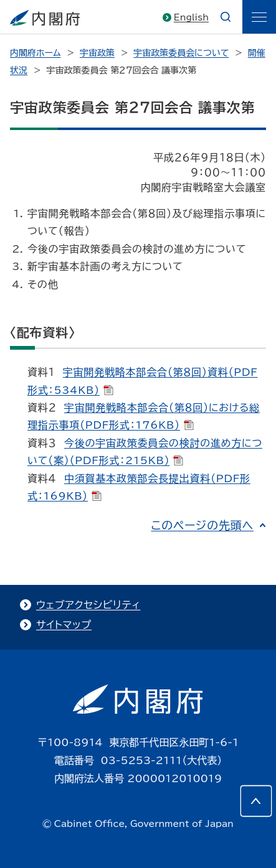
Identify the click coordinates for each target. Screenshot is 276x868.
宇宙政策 (97, 53)
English (191, 17)
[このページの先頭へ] (256, 801)
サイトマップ (64, 625)
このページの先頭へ (202, 525)
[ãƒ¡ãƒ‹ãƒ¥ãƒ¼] (259, 17)
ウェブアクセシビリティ (88, 605)
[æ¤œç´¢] (226, 17)
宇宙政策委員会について (181, 53)
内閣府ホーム (35, 53)
